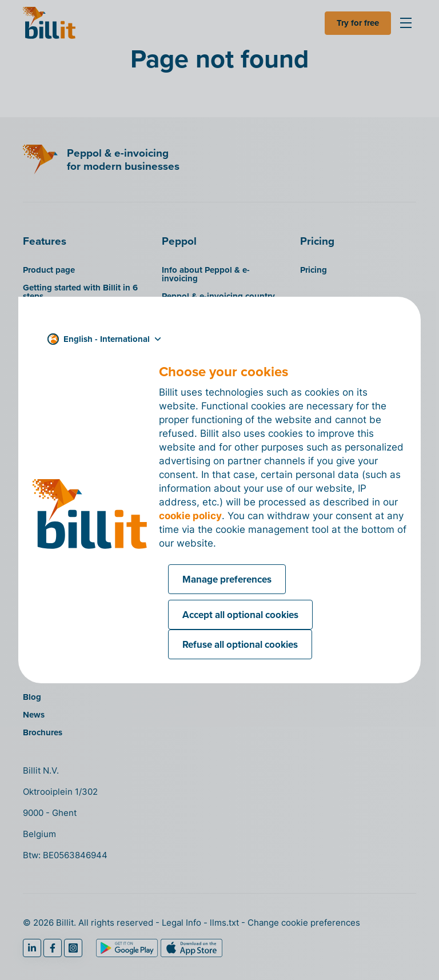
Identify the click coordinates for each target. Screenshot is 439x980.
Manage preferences (227, 579)
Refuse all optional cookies (240, 644)
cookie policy (190, 516)
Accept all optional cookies (240, 615)
